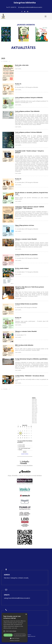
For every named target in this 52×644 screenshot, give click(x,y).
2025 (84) (34, 401)
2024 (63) (34, 402)
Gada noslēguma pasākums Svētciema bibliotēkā (28, 132)
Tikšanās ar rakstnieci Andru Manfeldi (26, 239)
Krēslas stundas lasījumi (22, 268)
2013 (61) (34, 418)
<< (18, 425)
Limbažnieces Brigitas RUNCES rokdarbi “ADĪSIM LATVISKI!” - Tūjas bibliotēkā (30, 207)
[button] (15, 638)
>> (31, 425)
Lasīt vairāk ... (19, 69)
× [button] (26, 614)
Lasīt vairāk (14, 628)
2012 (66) (34, 420)
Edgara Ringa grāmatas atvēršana (25, 225)
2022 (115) (35, 405)
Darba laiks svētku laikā (22, 65)
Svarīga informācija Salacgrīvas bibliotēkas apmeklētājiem (31, 359)
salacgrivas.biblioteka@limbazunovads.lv (17, 598)
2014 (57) (34, 417)
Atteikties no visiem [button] (20, 635)
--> (9, 61)
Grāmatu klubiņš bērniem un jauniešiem (26, 255)
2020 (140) (35, 408)
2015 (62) (34, 415)
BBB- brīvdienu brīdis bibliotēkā (24, 345)
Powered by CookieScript (15, 641)
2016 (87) (34, 414)
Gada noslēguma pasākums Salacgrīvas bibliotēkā (29, 98)
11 (18, 433)
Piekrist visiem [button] (8, 635)
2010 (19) (34, 423)
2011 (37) (34, 421)
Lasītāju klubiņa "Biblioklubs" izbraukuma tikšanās (30, 376)
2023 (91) (34, 404)
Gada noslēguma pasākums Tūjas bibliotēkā (27, 111)
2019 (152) (35, 410)
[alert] (15, 628)
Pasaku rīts (18, 84)
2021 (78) (34, 407)
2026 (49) (34, 399)
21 (25, 436)
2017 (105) (35, 413)
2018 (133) (35, 411)
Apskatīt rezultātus (25, 454)
